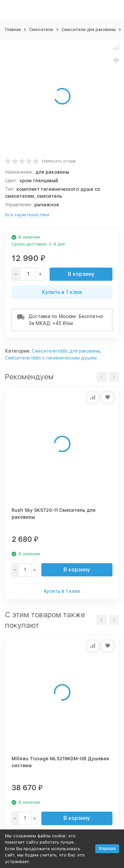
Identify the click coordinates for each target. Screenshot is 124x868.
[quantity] (28, 274)
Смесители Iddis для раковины (66, 351)
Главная (13, 29)
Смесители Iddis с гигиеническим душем (51, 358)
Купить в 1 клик (62, 292)
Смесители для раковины (89, 29)
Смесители (41, 29)
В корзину (81, 274)
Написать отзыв (59, 161)
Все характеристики (27, 215)
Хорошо (107, 848)
